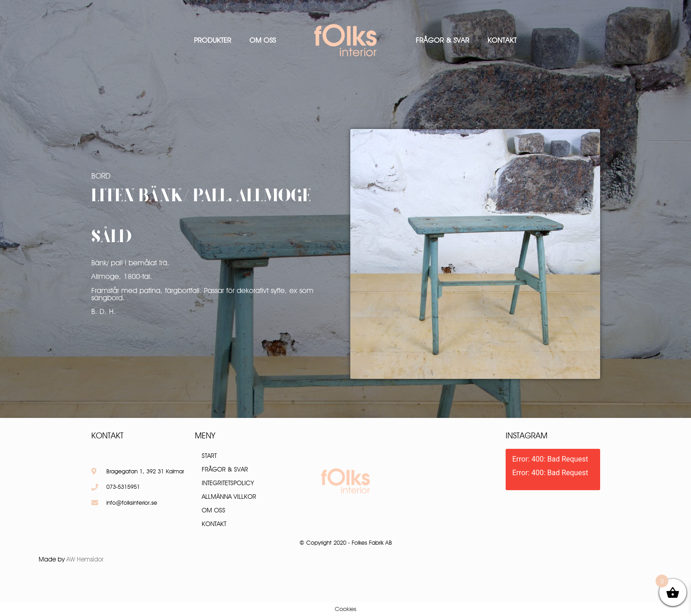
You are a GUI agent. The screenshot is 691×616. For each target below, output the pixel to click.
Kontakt (502, 40)
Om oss (263, 40)
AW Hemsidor (85, 559)
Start (209, 456)
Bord (101, 176)
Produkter (213, 40)
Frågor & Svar (442, 40)
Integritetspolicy (228, 483)
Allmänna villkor (229, 497)
